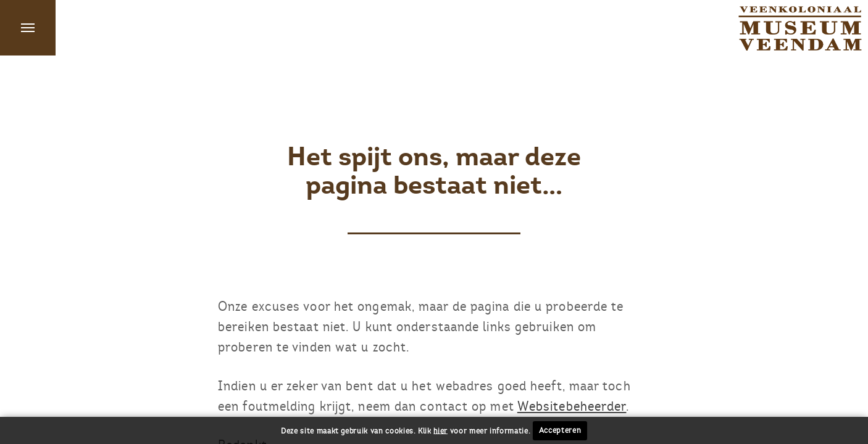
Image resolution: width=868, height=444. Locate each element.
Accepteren (560, 430)
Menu (28, 28)
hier (440, 430)
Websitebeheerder (572, 406)
